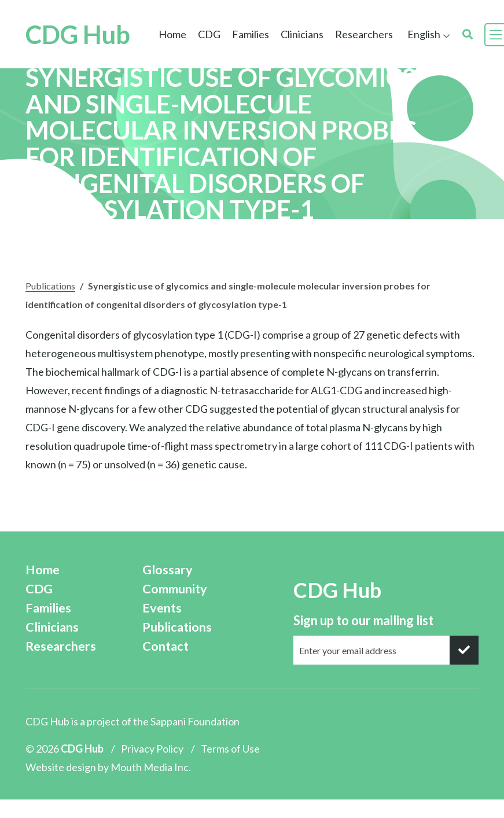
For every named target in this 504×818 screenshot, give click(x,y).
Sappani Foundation (195, 721)
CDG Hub (78, 35)
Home (172, 34)
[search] (468, 34)
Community (175, 589)
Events (162, 608)
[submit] (464, 650)
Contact (165, 646)
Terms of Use (230, 749)
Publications (50, 286)
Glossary (168, 570)
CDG (209, 34)
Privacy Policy (152, 749)
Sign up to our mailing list (363, 620)
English (424, 34)
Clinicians (302, 34)
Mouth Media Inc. (151, 767)
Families (251, 34)
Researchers (364, 34)
